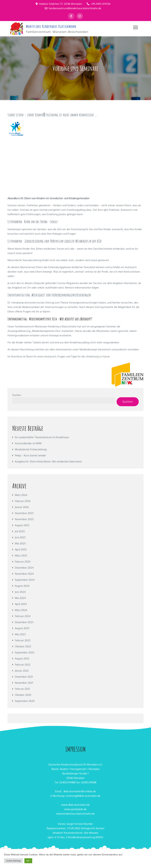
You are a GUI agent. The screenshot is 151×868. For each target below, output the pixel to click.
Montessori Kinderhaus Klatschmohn (51, 26)
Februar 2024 (23, 616)
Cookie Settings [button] (13, 861)
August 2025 (22, 525)
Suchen (17, 395)
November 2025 (24, 519)
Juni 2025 (20, 537)
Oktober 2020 (23, 695)
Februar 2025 (23, 561)
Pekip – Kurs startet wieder (30, 455)
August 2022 (22, 658)
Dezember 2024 (24, 567)
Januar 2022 (22, 670)
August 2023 (22, 628)
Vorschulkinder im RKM (28, 443)
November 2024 (24, 573)
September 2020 (25, 701)
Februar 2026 (23, 501)
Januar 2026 (22, 507)
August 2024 (22, 586)
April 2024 (21, 604)
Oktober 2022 (23, 646)
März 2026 (21, 495)
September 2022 (25, 652)
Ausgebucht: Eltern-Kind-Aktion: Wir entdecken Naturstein (48, 461)
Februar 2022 (23, 664)
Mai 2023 (20, 634)
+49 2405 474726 (99, 4)
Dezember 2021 (24, 676)
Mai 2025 (20, 543)
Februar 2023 (23, 640)
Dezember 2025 (24, 513)
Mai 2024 (20, 598)
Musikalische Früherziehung (31, 449)
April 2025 (21, 549)
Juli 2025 (20, 531)
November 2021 (24, 682)
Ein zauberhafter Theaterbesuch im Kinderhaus (42, 437)
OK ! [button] (28, 861)
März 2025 (21, 555)
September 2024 (25, 579)
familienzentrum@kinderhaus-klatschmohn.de (73, 8)
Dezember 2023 (24, 622)
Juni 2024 (20, 592)
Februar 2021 (22, 689)
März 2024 (21, 610)
